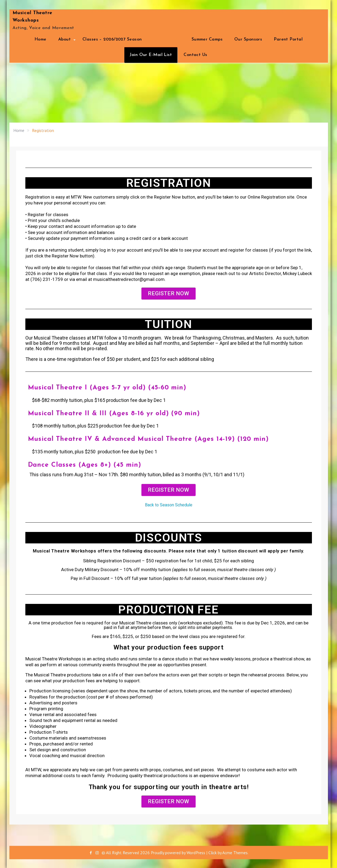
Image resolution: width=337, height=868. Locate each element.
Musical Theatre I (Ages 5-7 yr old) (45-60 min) (108, 388)
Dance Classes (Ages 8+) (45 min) (85, 464)
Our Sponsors (248, 39)
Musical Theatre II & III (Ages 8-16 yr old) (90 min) (114, 413)
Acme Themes (235, 852)
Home (40, 39)
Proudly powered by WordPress (178, 852)
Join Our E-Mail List (151, 55)
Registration (166, 39)
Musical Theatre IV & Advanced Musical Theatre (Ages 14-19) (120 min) (149, 439)
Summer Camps (207, 39)
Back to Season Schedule (169, 504)
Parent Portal (288, 39)
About (64, 39)
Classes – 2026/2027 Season (112, 39)
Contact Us (195, 55)
